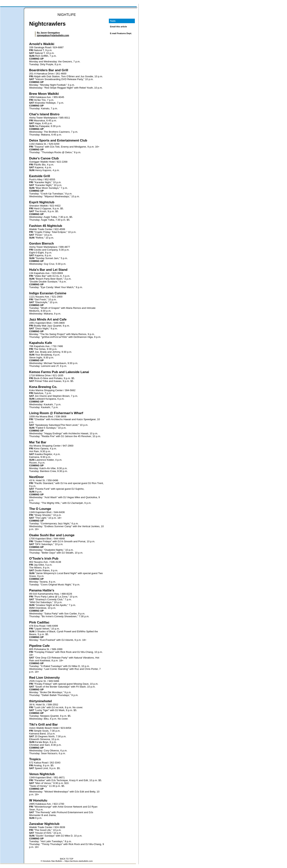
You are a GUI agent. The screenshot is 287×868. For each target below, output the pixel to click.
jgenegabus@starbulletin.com (53, 35)
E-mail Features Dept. (121, 33)
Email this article (118, 27)
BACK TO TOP (67, 859)
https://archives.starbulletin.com (79, 861)
